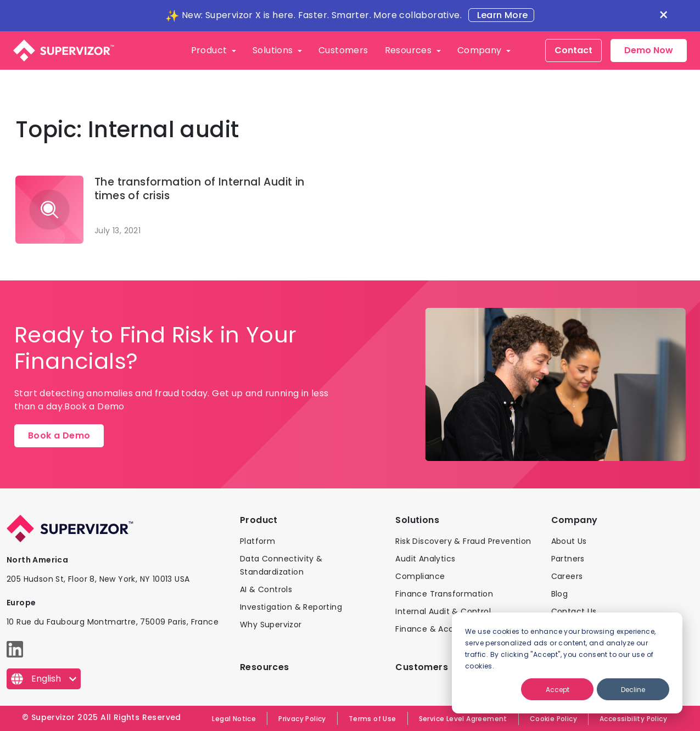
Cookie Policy (553, 719)
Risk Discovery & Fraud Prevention (463, 541)
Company (481, 50)
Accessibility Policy (633, 719)
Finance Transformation (444, 594)
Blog (560, 594)
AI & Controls (266, 589)
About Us (569, 541)
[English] (44, 679)
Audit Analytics (425, 559)
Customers (343, 50)
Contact (573, 50)
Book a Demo (59, 435)
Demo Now (649, 50)
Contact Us (574, 611)
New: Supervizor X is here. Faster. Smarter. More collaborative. (322, 15)
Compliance (420, 576)
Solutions (274, 50)
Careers (567, 576)
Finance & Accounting (440, 629)
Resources (410, 50)
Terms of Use (373, 719)
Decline (633, 690)
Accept (558, 690)
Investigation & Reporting (291, 607)
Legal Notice (234, 719)
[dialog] (567, 663)
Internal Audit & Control (443, 611)
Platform (257, 541)
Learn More (501, 15)
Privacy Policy (302, 719)
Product (210, 50)
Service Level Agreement (463, 719)
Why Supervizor (271, 625)
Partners (568, 559)
